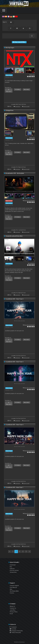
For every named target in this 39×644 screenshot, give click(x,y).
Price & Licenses (14, 570)
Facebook (13, 627)
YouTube (13, 629)
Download (13, 565)
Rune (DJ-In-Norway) (29, 201)
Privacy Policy (14, 612)
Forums (12, 593)
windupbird (32, 263)
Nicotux (33, 75)
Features (12, 569)
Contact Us (13, 608)
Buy (11, 567)
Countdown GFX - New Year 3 (14, 362)
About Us (12, 606)
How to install (26, 106)
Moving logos (10, 48)
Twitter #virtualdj (15, 632)
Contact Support (14, 586)
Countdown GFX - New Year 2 (14, 299)
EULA (11, 614)
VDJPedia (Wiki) (14, 591)
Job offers (13, 610)
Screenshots (13, 572)
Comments (18, 106)
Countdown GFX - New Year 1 (14, 487)
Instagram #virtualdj (16, 631)
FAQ (11, 589)
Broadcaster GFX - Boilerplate (15, 173)
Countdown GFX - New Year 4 (14, 425)
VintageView (9, 110)
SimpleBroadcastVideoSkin (14, 236)
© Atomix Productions (19, 642)
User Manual (13, 587)
